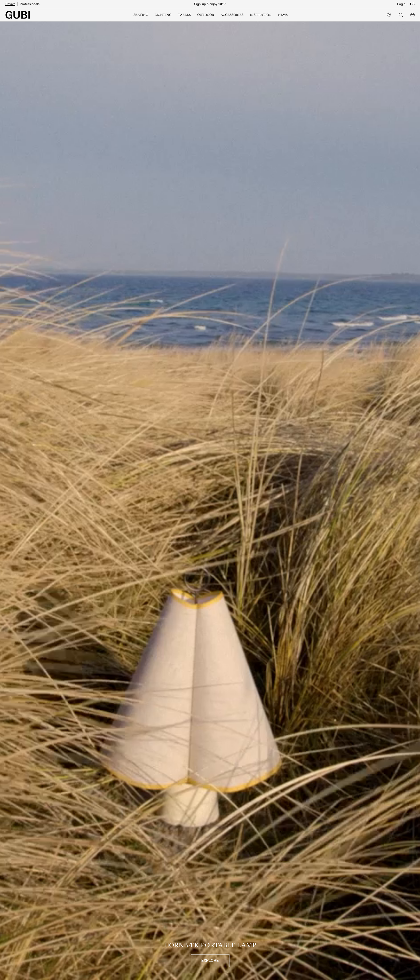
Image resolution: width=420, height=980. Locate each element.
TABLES (184, 15)
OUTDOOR (206, 15)
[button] (412, 15)
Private (10, 4)
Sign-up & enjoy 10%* (210, 4)
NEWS (283, 15)
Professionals (30, 4)
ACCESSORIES (232, 15)
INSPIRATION (261, 15)
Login (401, 4)
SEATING (141, 15)
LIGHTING (163, 15)
